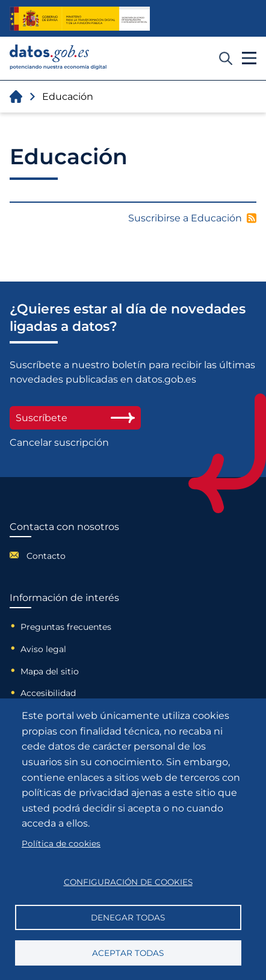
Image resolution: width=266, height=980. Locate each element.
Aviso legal (43, 649)
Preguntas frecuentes (66, 627)
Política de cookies (61, 843)
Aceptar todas (128, 953)
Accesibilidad (48, 693)
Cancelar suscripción (59, 442)
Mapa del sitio (50, 671)
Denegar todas (128, 917)
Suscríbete (75, 418)
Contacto (46, 556)
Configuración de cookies (128, 882)
